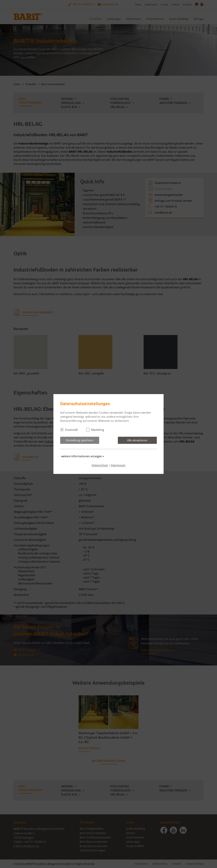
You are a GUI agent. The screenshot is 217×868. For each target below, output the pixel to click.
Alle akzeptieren (137, 440)
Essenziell (70, 430)
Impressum (118, 465)
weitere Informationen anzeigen (83, 456)
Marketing (97, 430)
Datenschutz (100, 465)
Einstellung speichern (80, 440)
